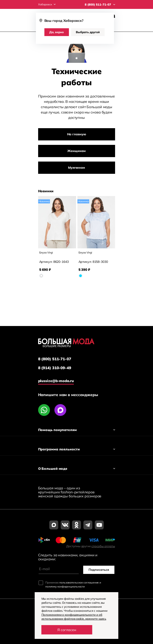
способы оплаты (103, 546)
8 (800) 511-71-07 (55, 359)
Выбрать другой (88, 32)
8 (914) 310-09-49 (55, 368)
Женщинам (76, 151)
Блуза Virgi (46, 252)
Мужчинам (76, 168)
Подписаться (99, 570)
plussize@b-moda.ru (56, 381)
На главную (77, 134)
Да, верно (57, 32)
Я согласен (67, 630)
